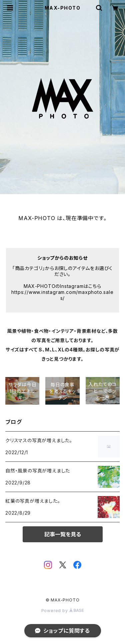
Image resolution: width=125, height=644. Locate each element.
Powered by (63, 611)
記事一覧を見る (63, 534)
